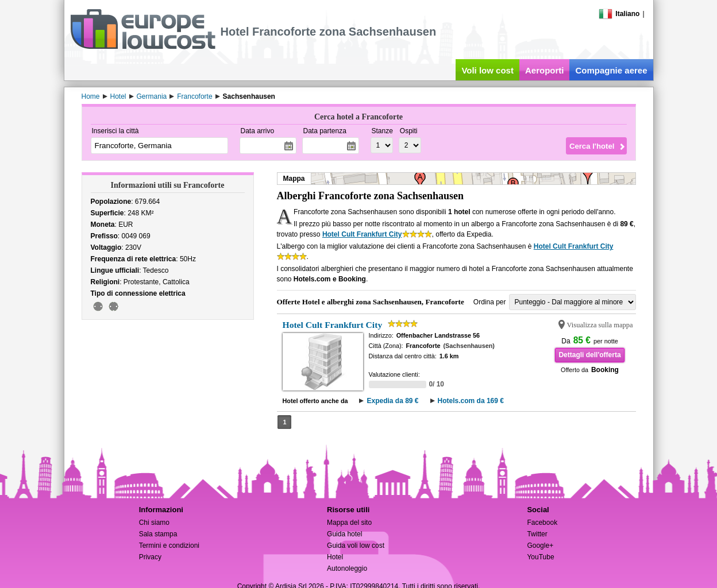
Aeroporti (545, 70)
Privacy (150, 557)
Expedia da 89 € (392, 401)
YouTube (540, 557)
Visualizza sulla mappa (600, 325)
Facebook (542, 523)
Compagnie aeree (611, 70)
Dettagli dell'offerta (589, 355)
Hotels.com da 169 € (471, 401)
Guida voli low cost (356, 546)
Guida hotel (344, 534)
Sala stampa (158, 534)
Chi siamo (154, 523)
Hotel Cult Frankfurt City (362, 234)
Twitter (537, 534)
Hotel (335, 557)
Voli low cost (487, 70)
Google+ (540, 546)
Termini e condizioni (169, 546)
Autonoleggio (347, 568)
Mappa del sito (349, 523)
